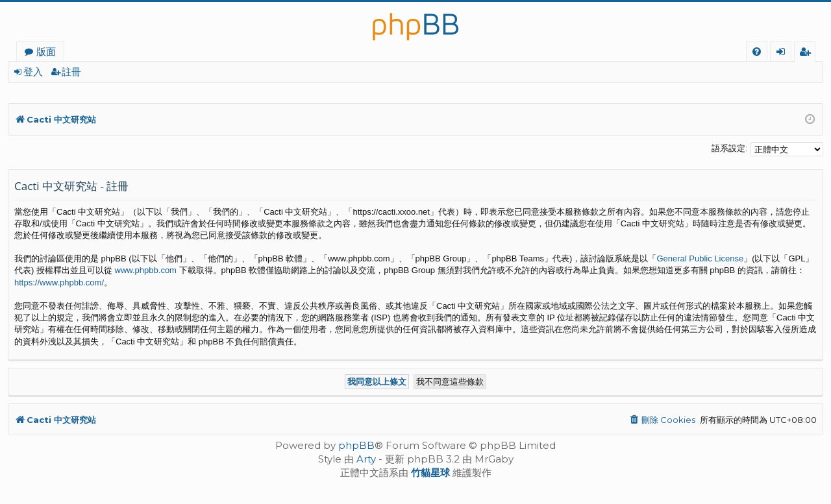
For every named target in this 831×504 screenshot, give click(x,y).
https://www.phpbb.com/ (59, 282)
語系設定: (729, 148)
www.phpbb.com (146, 270)
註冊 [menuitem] (807, 53)
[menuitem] (757, 52)
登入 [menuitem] (783, 53)
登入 (33, 72)
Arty (366, 459)
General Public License (700, 258)
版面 (46, 51)
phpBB (356, 445)
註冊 (71, 72)
